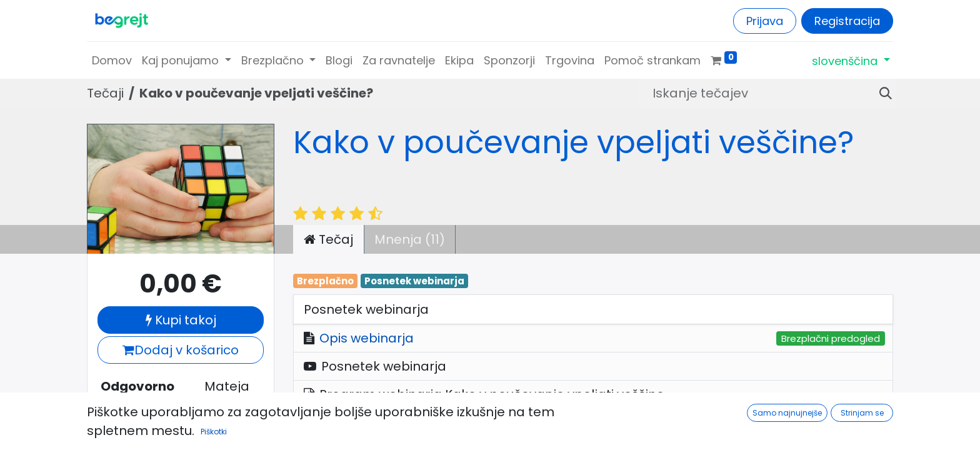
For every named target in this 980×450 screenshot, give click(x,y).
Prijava (765, 21)
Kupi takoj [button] (181, 320)
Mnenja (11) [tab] (410, 239)
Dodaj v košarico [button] (181, 350)
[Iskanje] (881, 93)
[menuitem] (112, 60)
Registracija (847, 21)
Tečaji (105, 93)
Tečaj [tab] (328, 239)
